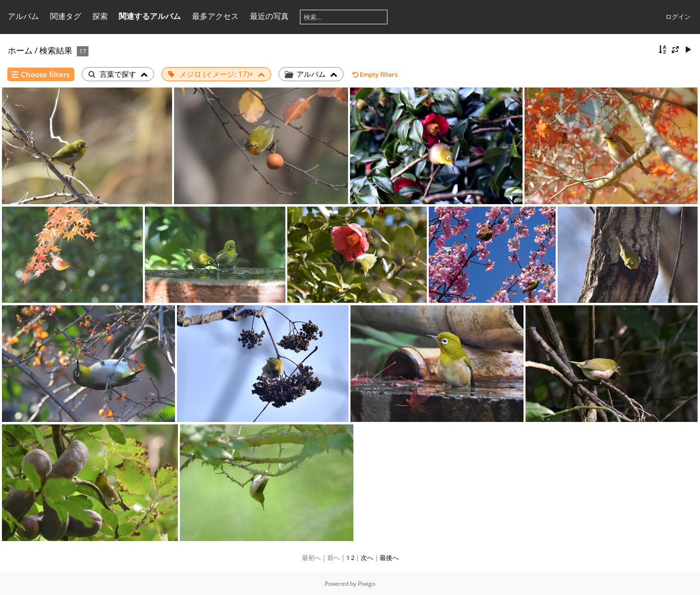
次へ (367, 558)
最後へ (389, 558)
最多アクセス (215, 16)
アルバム (23, 16)
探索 (100, 16)
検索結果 (56, 50)
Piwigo (367, 584)
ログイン (678, 17)
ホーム (20, 50)
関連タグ (66, 16)
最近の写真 (269, 16)
